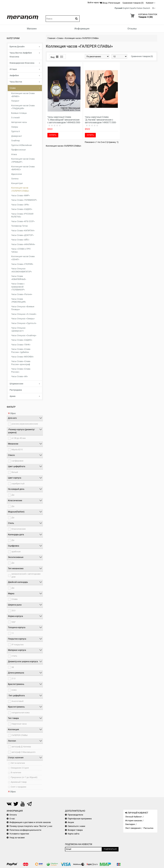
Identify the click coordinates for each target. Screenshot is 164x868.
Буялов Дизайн (17, 47)
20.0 (13, 611)
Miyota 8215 (17, 450)
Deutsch (147, 8)
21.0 (13, 678)
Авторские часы (19, 122)
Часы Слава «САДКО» (22, 209)
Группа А (15, 131)
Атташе (13, 69)
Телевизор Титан (20, 226)
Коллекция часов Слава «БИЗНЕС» (23, 168)
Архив (12, 396)
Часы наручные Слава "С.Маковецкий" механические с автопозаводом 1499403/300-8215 (64, 121)
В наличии (16, 772)
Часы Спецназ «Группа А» (24, 323)
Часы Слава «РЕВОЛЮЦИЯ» (19, 300)
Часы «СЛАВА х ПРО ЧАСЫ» (21, 250)
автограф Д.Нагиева (21, 747)
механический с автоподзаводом (26, 575)
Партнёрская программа (80, 819)
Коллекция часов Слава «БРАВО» (23, 95)
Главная (51, 38)
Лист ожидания (133, 828)
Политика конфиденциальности (25, 830)
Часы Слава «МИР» (20, 195)
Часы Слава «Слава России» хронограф (21, 363)
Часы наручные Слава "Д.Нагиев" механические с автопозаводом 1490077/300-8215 (101, 121)
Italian (140, 8)
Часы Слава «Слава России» (21, 370)
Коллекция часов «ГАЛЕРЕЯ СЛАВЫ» (20, 189)
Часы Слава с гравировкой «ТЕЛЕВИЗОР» (18, 287)
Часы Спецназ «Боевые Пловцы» (23, 308)
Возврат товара (75, 830)
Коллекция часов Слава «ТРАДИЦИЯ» (23, 107)
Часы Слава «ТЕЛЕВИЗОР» (24, 200)
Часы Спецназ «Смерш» (23, 319)
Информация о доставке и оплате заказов (30, 822)
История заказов (133, 821)
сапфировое (17, 461)
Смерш (15, 127)
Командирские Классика (22, 63)
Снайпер (15, 141)
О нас (12, 819)
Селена (15, 179)
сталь (14, 656)
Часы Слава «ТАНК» (21, 345)
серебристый (18, 484)
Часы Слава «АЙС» (20, 240)
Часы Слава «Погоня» (22, 294)
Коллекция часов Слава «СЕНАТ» (23, 258)
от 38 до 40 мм (19, 438)
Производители (75, 815)
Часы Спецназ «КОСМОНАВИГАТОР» (22, 270)
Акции (71, 822)
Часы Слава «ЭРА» (20, 205)
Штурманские (16, 384)
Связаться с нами (76, 826)
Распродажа (16, 390)
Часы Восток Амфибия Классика (21, 55)
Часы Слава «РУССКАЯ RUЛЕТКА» (22, 215)
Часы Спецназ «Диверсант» (18, 329)
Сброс (12, 413)
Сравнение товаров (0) (142, 56)
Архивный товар (19, 782)
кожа (14, 690)
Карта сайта (74, 834)
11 (13, 633)
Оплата (13, 815)
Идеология (16, 174)
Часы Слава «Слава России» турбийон (21, 351)
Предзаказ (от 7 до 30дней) (24, 777)
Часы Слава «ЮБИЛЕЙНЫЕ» (19, 278)
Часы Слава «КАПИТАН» (23, 230)
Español (133, 8)
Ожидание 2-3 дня (20, 768)
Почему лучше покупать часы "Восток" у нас (31, 826)
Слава (13, 88)
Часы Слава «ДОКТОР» (22, 235)
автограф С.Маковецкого (23, 752)
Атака (14, 154)
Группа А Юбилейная (21, 145)
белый (15, 472)
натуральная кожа (20, 713)
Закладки (130, 824)
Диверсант (17, 136)
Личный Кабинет (134, 817)
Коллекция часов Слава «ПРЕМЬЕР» (23, 160)
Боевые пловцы (19, 113)
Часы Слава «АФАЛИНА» (23, 244)
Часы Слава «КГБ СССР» (23, 221)
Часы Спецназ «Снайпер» (24, 335)
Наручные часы (19, 724)
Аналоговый (18, 701)
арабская (16, 552)
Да (13, 495)
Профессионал (18, 150)
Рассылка (148, 828)
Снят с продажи (18, 787)
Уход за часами (17, 838)
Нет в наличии (18, 763)
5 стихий (15, 118)
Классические (19, 529)
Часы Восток (16, 82)
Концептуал (17, 183)
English (126, 8)
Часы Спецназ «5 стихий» (24, 314)
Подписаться (110, 849)
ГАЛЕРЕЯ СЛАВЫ (20, 735)
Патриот (15, 101)
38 (13, 667)
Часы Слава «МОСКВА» (22, 357)
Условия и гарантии (19, 834)
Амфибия (14, 75)
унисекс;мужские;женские (25, 424)
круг (14, 622)
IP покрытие (18, 645)
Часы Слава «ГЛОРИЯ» (22, 264)
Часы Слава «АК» (20, 376)
